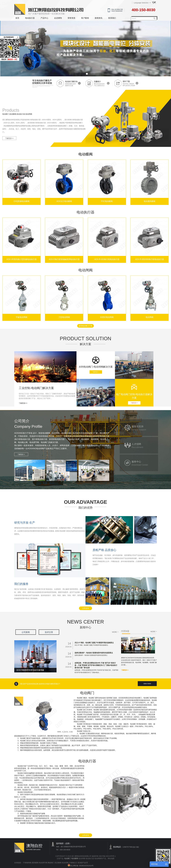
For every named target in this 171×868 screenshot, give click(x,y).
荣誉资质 (71, 18)
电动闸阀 (98, 858)
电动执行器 (30, 18)
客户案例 (85, 18)
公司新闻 (26, 632)
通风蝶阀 (35, 863)
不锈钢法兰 (73, 863)
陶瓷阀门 (51, 863)
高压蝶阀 (58, 863)
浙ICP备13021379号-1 (107, 856)
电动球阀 (82, 858)
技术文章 (49, 632)
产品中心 (44, 18)
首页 (17, 18)
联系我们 (112, 18)
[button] (84, 74)
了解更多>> (9, 138)
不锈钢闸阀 (27, 863)
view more (147, 684)
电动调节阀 (43, 863)
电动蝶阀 (85, 154)
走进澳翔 (58, 18)
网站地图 (111, 858)
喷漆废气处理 (83, 863)
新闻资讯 (99, 18)
